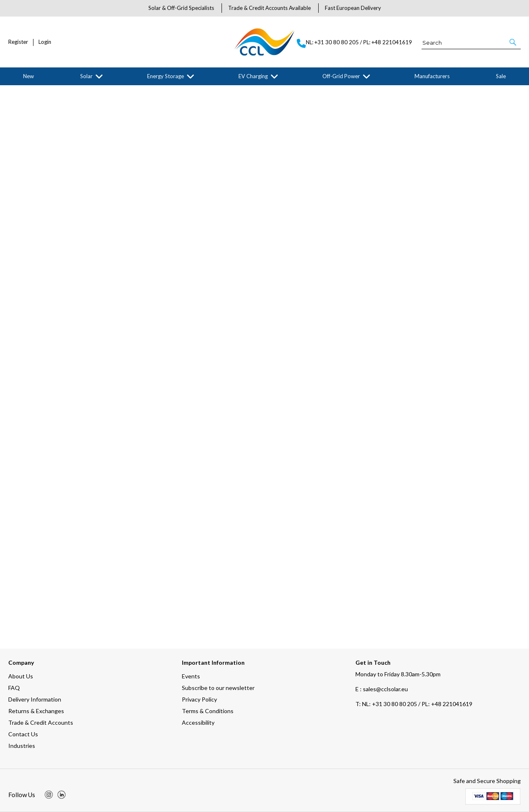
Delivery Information (35, 699)
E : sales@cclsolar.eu (382, 689)
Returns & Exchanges (36, 711)
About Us (21, 676)
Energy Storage (166, 76)
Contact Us (23, 734)
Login (45, 42)
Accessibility (198, 722)
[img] (49, 795)
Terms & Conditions (208, 711)
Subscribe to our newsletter (218, 688)
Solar (86, 76)
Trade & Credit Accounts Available (269, 8)
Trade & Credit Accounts (41, 722)
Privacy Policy (199, 699)
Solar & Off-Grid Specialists (181, 8)
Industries (22, 746)
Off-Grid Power (341, 76)
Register (18, 42)
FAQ (14, 688)
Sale (501, 76)
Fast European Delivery (353, 8)
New (29, 76)
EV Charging (253, 76)
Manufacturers (432, 76)
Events (191, 676)
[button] (514, 42)
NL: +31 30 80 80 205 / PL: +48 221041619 (414, 704)
